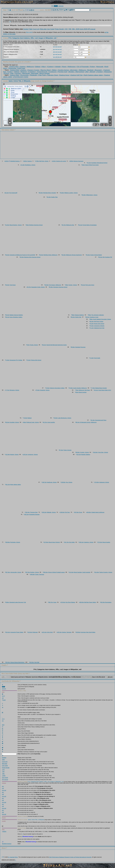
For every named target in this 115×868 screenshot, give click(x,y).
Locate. (17, 81)
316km (7, 602)
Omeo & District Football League (56, 572)
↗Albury (43, 67)
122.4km (7, 454)
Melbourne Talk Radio (84, 390)
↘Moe (87, 72)
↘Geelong (22, 67)
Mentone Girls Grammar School (32, 257)
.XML (73, 29)
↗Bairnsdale (34, 73)
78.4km (37, 390)
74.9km (71, 388)
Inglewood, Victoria (104, 482)
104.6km (95, 452)
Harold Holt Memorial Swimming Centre (57, 345)
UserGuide (5, 681)
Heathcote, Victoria (52, 482)
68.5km (87, 317)
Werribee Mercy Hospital (50, 193)
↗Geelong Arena (64, 75)
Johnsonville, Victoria (16, 572)
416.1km (7, 632)
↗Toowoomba (12, 68)
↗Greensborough (42, 72)
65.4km (7, 315)
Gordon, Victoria (73, 285)
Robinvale (35, 632)
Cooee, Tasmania (39, 574)
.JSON (77, 29)
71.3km (91, 358)
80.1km (96, 390)
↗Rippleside (33, 75)
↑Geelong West (14, 67)
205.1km (26, 514)
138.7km (44, 482)
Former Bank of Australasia (90, 225)
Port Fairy (67, 512)
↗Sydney (92, 67)
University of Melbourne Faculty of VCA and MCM (22, 255)
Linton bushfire (51, 422)
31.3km (22, 165)
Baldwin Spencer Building (16, 315)
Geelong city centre (61, 161)
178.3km (96, 482)
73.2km (28, 360)
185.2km (44, 512)
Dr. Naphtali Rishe (13, 857)
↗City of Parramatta (82, 67)
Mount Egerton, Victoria (16, 225)
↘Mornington (73, 70)
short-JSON (84, 29)
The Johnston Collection (98, 315)
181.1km (7, 485)
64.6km (46, 285)
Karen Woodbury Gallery (16, 317)
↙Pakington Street (52, 75)
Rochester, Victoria (15, 542)
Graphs (4, 665)
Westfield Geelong (15, 161)
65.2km (100, 257)
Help (5, 10)
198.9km (7, 542)
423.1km (44, 632)
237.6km (46, 542)
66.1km (7, 317)
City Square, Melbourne (55, 285)
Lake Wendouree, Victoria (65, 418)
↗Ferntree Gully (62, 72)
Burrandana (108, 602)
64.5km (22, 257)
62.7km (64, 225)
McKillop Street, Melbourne (51, 255)
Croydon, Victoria (84, 452)
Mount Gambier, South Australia (82, 572)
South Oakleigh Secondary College (102, 319)
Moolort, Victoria (14, 454)
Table (31, 29)
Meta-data (43, 29)
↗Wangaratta (26, 73)
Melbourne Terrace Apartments (74, 255)
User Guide (51, 29)
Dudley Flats (54, 197)
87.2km (61, 450)
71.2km (91, 328)
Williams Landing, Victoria (71, 193)
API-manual (92, 29)
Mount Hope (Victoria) (54, 542)
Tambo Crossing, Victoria (106, 572)
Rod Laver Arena (90, 285)
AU (46, 10)
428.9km (78, 632)
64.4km (63, 255)
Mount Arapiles (106, 542)
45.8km (62, 193)
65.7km (29, 287)
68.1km (44, 345)
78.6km (55, 418)
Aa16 (21, 10)
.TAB (70, 29)
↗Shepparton (108, 72)
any (54, 47)
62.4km (49, 197)
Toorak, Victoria (34, 345)
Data (3, 130)
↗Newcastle (99, 67)
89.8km (77, 452)
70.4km (91, 326)
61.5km (7, 225)
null (56, 47)
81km (77, 392)
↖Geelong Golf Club (76, 75)
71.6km (7, 360)
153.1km (78, 454)
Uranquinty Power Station (17, 632)
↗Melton (54, 70)
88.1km (77, 422)
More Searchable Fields (10, 674)
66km (73, 315)
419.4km (30, 632)
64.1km (80, 225)
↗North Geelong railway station (93, 75)
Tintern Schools (67, 450)
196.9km (88, 512)
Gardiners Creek (94, 317)
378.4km (63, 602)
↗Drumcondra (24, 75)
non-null (59, 47)
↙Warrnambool (79, 72)
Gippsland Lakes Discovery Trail (18, 602)
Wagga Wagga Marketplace (17, 662)
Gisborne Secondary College (57, 388)
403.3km (102, 602)
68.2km (73, 317)
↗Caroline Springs (63, 70)
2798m (37, 161)
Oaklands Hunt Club (99, 328)
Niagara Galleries (79, 315)
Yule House (13, 285)
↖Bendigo (71, 72)
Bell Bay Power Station (90, 602)
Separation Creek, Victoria (38, 287)
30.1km (7, 193)
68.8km (73, 347)
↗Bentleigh (90, 70)
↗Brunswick (98, 70)
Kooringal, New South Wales (88, 632)
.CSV (66, 29)
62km (27, 225)
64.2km (7, 255)
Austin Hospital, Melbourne (80, 388)
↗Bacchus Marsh (45, 70)
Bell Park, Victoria (44, 161)
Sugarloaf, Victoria (45, 390)
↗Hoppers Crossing (33, 70)
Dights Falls (78, 317)
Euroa (81, 512)
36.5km (41, 193)
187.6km (76, 512)
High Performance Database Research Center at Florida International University (70, 857)
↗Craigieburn (32, 72)
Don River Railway (70, 602)
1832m (6, 161)
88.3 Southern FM (107, 257)
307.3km (7, 572)
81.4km (92, 420)
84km (24, 422)
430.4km (7, 662)
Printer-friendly (59, 29)
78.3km (25, 418)
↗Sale (12, 73)
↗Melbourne (30, 67)
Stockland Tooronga (80, 347)
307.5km (27, 572)
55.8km (84, 195)
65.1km (83, 285)
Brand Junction (83, 392)
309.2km (45, 572)
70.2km (91, 324)
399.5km (81, 602)
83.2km (7, 422)
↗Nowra (64, 67)
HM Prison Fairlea (99, 321)
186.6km (62, 512)
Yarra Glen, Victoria (103, 452)
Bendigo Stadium (86, 454)
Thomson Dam (34, 512)
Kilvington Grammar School (60, 287)
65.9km (51, 287)
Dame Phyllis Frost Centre (92, 165)
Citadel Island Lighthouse (98, 512)
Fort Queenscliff (13, 193)
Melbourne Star (70, 225)
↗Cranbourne (52, 72)
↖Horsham (17, 73)
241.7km (66, 542)
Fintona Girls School (36, 360)
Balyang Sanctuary (78, 161)
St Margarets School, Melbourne (88, 422)
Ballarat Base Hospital (101, 388)
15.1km (89, 163)
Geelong (30, 161)
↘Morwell (92, 72)
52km (83, 165)
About (4, 848)
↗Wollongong (71, 67)
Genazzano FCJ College (16, 360)
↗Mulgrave (23, 72)
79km (77, 390)
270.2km (100, 542)
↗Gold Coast (21, 68)
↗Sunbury (10, 72)
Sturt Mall (37, 662)
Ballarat (30, 418)
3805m (71, 161)
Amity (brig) (50, 632)
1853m (25, 161)
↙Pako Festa (42, 75)
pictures (61, 6)
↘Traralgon (99, 72)
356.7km (50, 602)
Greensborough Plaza (101, 420)
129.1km (25, 454)
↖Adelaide (57, 67)
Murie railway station (16, 485)
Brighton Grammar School (36, 225)
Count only (36, 29)
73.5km (47, 388)
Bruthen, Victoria (35, 572)
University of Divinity (99, 326)
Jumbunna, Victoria (33, 454)
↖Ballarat (37, 67)
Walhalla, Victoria (51, 512)
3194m (54, 161)
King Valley (72, 542)
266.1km (81, 542)
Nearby (6, 62)
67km (28, 345)
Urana (55, 602)
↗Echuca (6, 73)
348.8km (32, 574)
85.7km (45, 422)
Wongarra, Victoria (14, 390)
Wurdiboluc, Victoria (30, 165)
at (105, 32)
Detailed (26, 29)
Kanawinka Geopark (34, 514)
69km (91, 319)
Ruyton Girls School (99, 324)
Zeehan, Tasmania (67, 632)
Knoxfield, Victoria (14, 422)
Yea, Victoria (69, 482)
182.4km (27, 512)
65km (67, 285)
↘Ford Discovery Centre (20, 77)
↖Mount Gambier (44, 73)
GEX (49, 10)
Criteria (30, 38)
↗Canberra (50, 67)
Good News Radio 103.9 (105, 390)
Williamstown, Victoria (92, 195)
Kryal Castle (97, 358)
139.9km (63, 482)
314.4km (71, 572)
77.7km (7, 390)
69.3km (91, 321)
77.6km (93, 388)
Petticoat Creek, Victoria (33, 422)
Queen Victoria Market (96, 255)
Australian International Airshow (99, 163)
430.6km (31, 662)
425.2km (59, 632)
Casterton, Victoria (89, 542)
